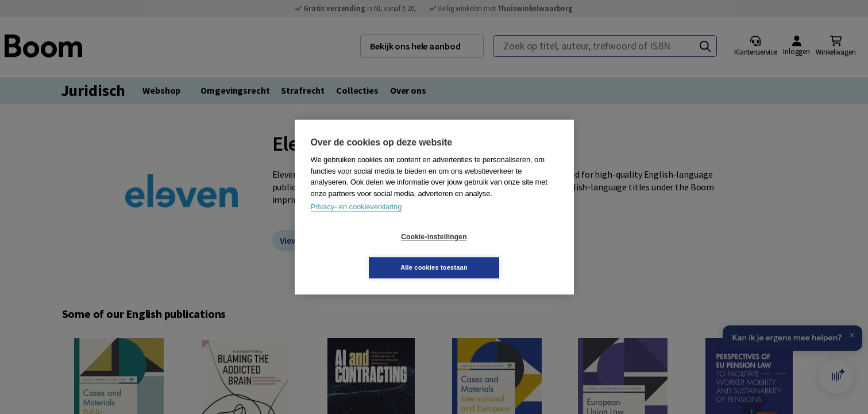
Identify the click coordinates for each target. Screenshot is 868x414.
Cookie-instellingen (365, 252)
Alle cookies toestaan (502, 252)
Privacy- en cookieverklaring (356, 222)
